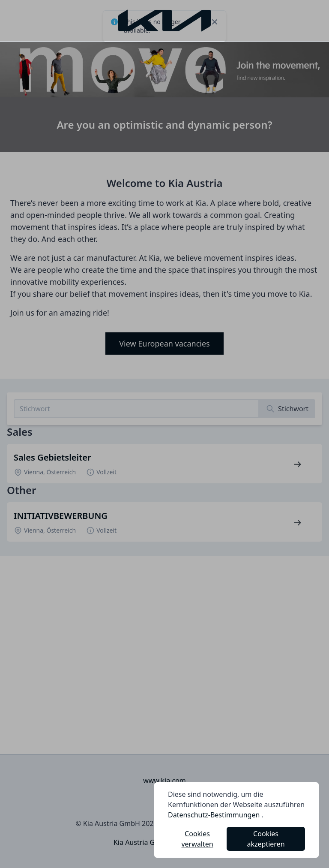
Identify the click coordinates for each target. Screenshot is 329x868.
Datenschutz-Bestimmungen (215, 815)
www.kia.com (164, 781)
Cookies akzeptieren (266, 839)
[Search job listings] (136, 409)
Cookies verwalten (197, 839)
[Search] (287, 409)
